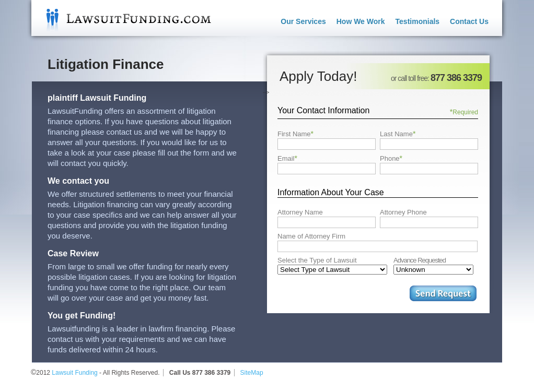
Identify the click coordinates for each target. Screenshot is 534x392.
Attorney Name (300, 212)
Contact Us (469, 21)
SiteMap (252, 373)
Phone (391, 158)
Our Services (303, 21)
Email (287, 158)
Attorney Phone (403, 212)
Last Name (398, 134)
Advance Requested (420, 260)
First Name (295, 134)
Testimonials (418, 21)
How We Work (361, 21)
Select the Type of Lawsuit (317, 260)
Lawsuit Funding (121, 18)
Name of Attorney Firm (311, 236)
